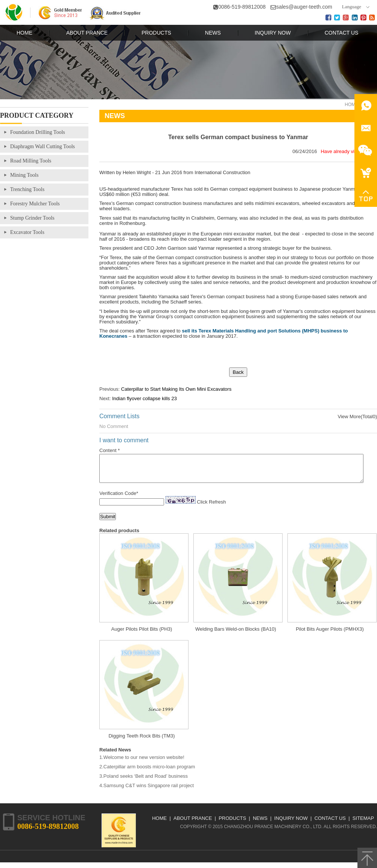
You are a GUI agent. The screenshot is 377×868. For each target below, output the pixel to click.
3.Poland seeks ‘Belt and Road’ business (144, 782)
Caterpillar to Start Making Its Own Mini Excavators (176, 389)
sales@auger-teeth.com (304, 7)
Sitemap (363, 824)
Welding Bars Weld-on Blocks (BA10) (236, 635)
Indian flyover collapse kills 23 (144, 398)
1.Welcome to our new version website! (142, 763)
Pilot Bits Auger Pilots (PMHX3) (330, 635)
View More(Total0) (357, 417)
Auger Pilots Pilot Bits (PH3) (142, 635)
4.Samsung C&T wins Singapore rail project (147, 791)
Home (351, 105)
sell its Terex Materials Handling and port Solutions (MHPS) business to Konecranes (224, 333)
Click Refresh (211, 508)
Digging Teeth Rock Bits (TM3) (141, 741)
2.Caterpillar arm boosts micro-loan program (147, 772)
